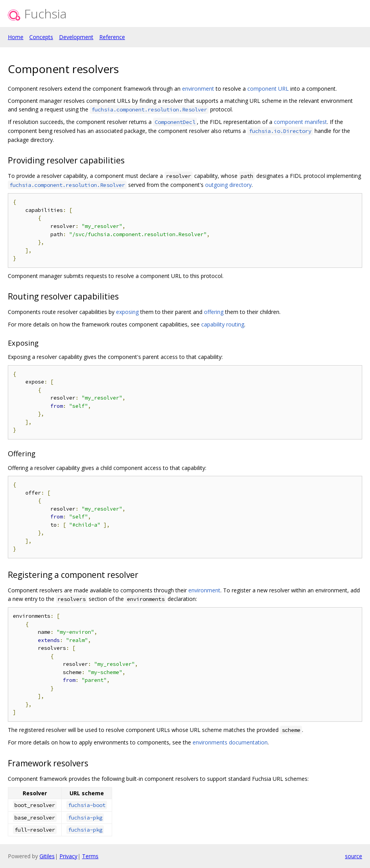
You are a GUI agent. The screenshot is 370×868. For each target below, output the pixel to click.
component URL (268, 89)
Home (16, 37)
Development (76, 37)
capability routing (223, 324)
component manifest (300, 122)
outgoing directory (228, 185)
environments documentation (230, 742)
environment (198, 89)
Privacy (68, 856)
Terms (90, 856)
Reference (112, 37)
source (354, 856)
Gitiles (47, 856)
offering (214, 312)
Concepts (41, 37)
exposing (127, 312)
